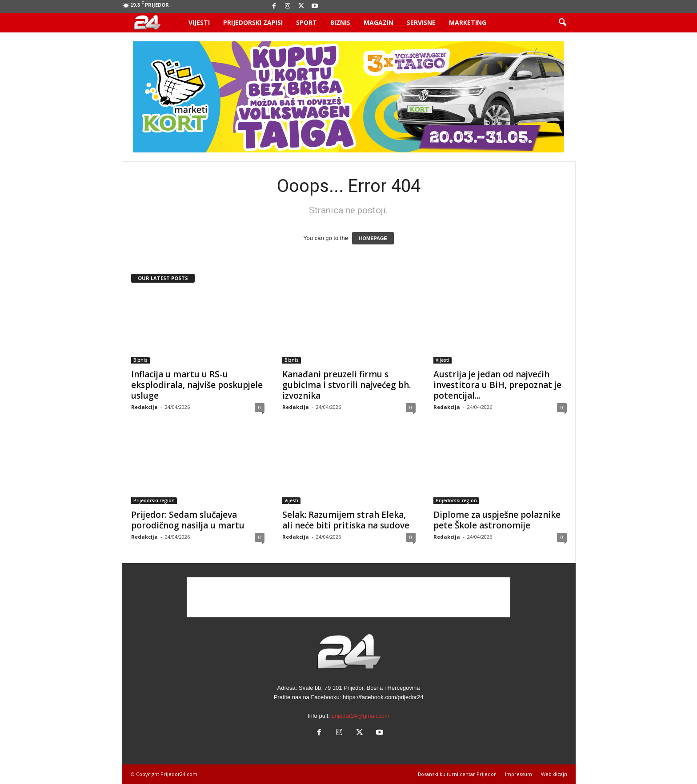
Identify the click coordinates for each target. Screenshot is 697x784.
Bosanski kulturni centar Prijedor (457, 774)
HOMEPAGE (373, 238)
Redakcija (144, 407)
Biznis (340, 22)
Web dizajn (554, 774)
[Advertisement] (348, 597)
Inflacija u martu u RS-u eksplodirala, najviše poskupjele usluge (197, 385)
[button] (562, 23)
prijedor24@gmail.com (361, 716)
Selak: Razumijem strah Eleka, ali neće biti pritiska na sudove (346, 520)
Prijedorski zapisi (253, 22)
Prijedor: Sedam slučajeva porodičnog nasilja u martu (188, 520)
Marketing (468, 22)
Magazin (379, 22)
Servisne (421, 22)
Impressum (519, 774)
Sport (306, 22)
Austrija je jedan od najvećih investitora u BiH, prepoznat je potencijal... (497, 385)
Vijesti (199, 22)
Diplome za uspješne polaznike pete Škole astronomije (497, 520)
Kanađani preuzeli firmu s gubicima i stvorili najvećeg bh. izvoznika (346, 385)
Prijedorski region (154, 500)
